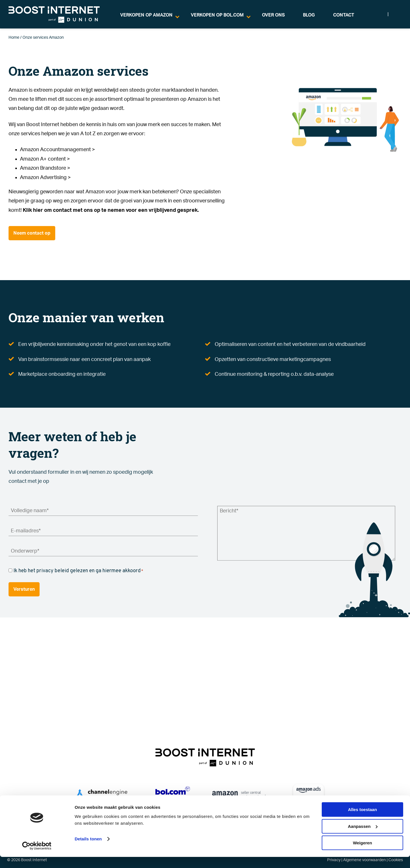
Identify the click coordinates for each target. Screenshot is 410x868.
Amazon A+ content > (45, 159)
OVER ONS (273, 15)
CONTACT (344, 15)
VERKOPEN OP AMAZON (146, 15)
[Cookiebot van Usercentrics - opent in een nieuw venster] (37, 857)
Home (14, 38)
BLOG (309, 15)
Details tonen (88, 850)
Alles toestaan (362, 821)
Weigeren (362, 854)
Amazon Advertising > (45, 178)
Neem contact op (32, 233)
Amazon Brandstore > (45, 168)
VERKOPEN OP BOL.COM (217, 15)
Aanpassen (363, 837)
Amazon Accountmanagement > (58, 150)
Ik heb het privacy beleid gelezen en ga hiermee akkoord (78, 571)
